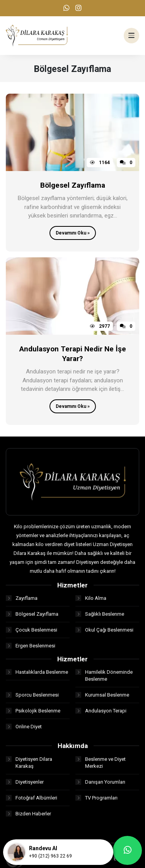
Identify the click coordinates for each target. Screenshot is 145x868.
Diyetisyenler (25, 782)
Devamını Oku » (73, 233)
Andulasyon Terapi (101, 711)
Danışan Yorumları (100, 782)
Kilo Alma (91, 598)
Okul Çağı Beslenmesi (104, 630)
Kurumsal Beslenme (102, 695)
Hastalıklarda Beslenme (37, 672)
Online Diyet (24, 727)
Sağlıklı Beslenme (100, 614)
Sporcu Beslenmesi (32, 695)
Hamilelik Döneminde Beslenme (104, 675)
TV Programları (96, 798)
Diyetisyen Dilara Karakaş (29, 763)
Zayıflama (22, 598)
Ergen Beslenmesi (31, 646)
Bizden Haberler (28, 814)
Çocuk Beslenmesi (32, 630)
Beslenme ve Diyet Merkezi (101, 763)
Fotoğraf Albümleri (32, 798)
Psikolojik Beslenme (33, 711)
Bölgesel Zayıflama (32, 614)
